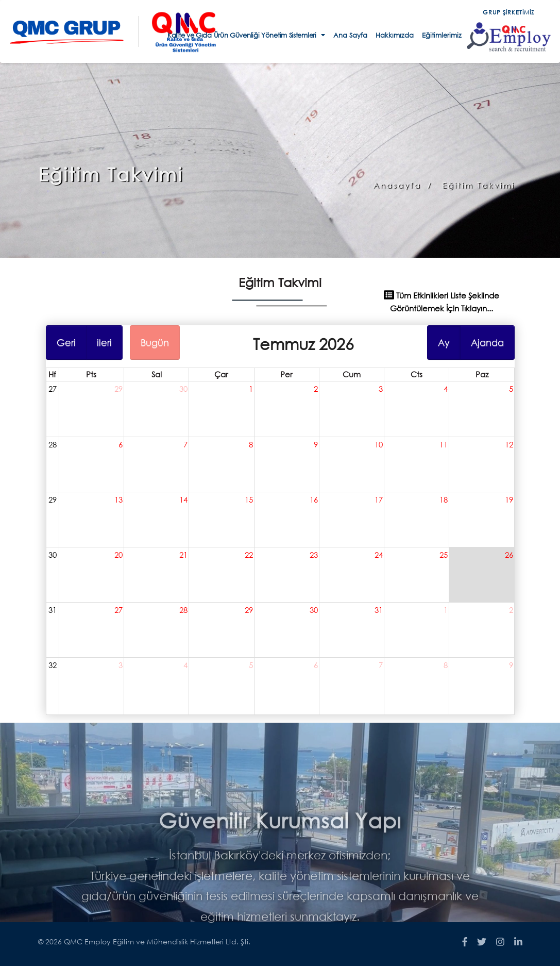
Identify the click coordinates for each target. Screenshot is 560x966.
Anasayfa (397, 185)
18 (439, 500)
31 (58, 608)
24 (376, 554)
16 (313, 500)
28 (58, 446)
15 (249, 500)
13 (122, 500)
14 (185, 500)
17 (376, 500)
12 (503, 446)
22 (249, 554)
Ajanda (482, 346)
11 (439, 446)
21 (185, 554)
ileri (108, 346)
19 (503, 500)
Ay (439, 346)
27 (58, 392)
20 (122, 554)
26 (503, 554)
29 (122, 392)
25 (439, 554)
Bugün (157, 346)
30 (185, 392)
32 (58, 662)
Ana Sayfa (350, 35)
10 (376, 446)
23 (313, 554)
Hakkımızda (395, 35)
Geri (71, 346)
